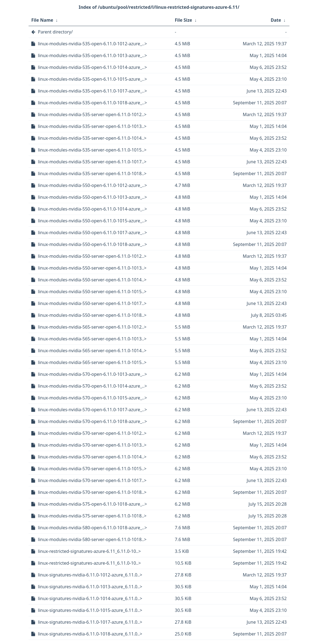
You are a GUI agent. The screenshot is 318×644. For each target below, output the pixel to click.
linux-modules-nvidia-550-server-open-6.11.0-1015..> (92, 292)
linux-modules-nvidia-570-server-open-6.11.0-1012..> (92, 433)
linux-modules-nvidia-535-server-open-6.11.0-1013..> (92, 126)
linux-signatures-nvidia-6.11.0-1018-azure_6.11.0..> (90, 634)
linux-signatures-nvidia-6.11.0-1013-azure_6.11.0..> (90, 587)
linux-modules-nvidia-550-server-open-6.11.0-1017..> (92, 303)
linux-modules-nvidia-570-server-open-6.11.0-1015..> (92, 469)
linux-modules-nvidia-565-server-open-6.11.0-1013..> (92, 339)
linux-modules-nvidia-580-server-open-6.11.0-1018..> (92, 539)
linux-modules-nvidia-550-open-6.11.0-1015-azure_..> (92, 221)
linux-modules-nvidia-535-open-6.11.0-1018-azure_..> (92, 103)
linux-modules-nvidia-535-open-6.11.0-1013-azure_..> (92, 55)
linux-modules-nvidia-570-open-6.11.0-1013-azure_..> (92, 374)
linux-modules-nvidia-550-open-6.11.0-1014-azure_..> (92, 209)
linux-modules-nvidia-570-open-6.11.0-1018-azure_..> (92, 421)
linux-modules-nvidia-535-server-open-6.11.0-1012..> (92, 114)
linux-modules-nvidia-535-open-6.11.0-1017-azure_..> (92, 91)
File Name (42, 20)
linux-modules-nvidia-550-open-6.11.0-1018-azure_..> (92, 244)
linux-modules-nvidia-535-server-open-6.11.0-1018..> (92, 173)
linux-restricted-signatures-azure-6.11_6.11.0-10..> (89, 551)
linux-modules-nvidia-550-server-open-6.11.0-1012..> (92, 256)
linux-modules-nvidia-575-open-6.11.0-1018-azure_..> (92, 504)
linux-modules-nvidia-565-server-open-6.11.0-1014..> (92, 351)
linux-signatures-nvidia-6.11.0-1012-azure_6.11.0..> (90, 575)
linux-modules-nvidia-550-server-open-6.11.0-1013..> (92, 268)
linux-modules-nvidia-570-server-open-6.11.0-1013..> (92, 445)
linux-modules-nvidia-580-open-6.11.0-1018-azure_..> (92, 528)
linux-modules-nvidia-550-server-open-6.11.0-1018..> (92, 315)
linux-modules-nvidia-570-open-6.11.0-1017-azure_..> (92, 410)
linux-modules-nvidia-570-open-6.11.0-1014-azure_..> (92, 386)
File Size (184, 20)
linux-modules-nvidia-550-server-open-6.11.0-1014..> (92, 280)
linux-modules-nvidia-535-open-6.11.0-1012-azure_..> (92, 44)
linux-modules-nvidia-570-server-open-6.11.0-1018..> (92, 492)
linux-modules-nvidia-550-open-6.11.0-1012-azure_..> (92, 185)
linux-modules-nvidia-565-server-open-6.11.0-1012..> (92, 327)
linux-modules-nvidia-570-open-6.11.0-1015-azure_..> (92, 398)
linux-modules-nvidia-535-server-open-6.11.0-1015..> (92, 150)
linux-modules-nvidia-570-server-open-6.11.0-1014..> (92, 457)
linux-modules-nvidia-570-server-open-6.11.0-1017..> (92, 480)
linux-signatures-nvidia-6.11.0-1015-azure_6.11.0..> (90, 610)
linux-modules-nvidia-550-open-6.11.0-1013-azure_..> (92, 197)
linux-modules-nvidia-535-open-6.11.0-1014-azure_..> (92, 67)
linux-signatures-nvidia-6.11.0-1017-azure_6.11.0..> (90, 622)
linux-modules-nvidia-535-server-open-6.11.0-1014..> (92, 138)
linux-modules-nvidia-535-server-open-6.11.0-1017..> (92, 162)
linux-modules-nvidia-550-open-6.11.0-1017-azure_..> (92, 233)
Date (276, 20)
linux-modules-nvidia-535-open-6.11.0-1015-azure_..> (92, 79)
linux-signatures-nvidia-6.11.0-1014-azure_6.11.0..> (90, 598)
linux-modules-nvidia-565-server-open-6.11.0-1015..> (92, 362)
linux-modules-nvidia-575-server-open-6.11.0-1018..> (92, 516)
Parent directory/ (55, 32)
